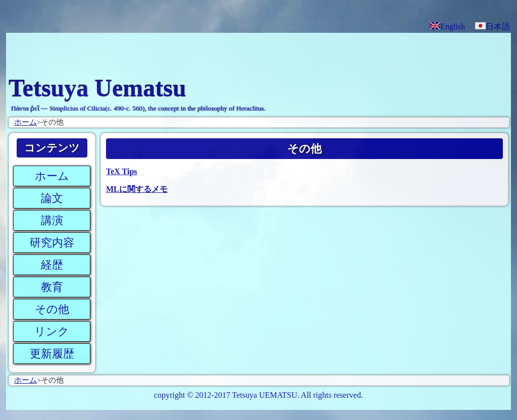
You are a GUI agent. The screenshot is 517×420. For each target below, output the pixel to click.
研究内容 (52, 243)
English (447, 27)
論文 (52, 198)
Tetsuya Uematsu (97, 88)
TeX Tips (122, 171)
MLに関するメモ (137, 189)
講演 (52, 220)
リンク (52, 331)
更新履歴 (52, 354)
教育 (52, 287)
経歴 (52, 265)
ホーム (25, 122)
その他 (52, 309)
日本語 (493, 27)
